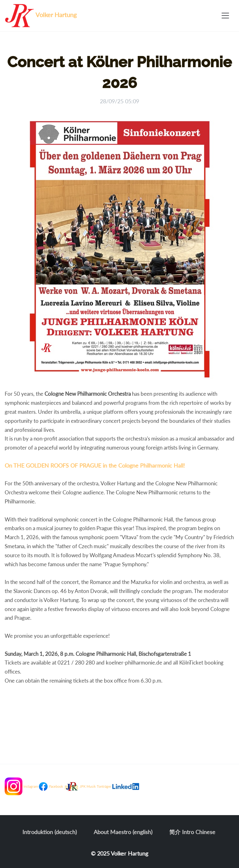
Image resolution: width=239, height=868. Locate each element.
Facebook (56, 786)
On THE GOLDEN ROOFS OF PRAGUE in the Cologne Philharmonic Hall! (95, 465)
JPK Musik (88, 786)
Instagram (31, 786)
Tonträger (104, 786)
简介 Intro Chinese (192, 832)
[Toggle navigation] (225, 16)
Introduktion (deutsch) (50, 832)
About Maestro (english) (123, 832)
